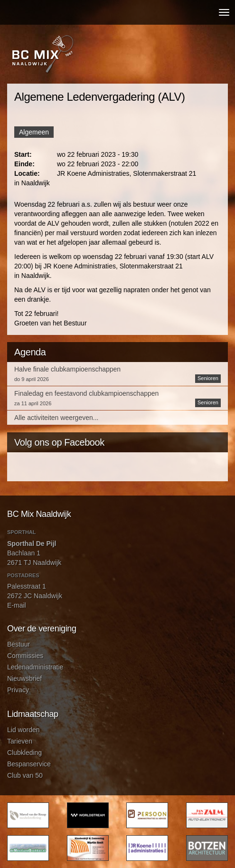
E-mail (17, 605)
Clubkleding (24, 753)
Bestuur (19, 644)
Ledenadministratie (35, 667)
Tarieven (20, 741)
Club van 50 (25, 775)
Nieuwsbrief (24, 678)
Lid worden (23, 730)
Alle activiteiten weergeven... (56, 418)
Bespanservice (29, 764)
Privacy (18, 690)
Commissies (25, 656)
